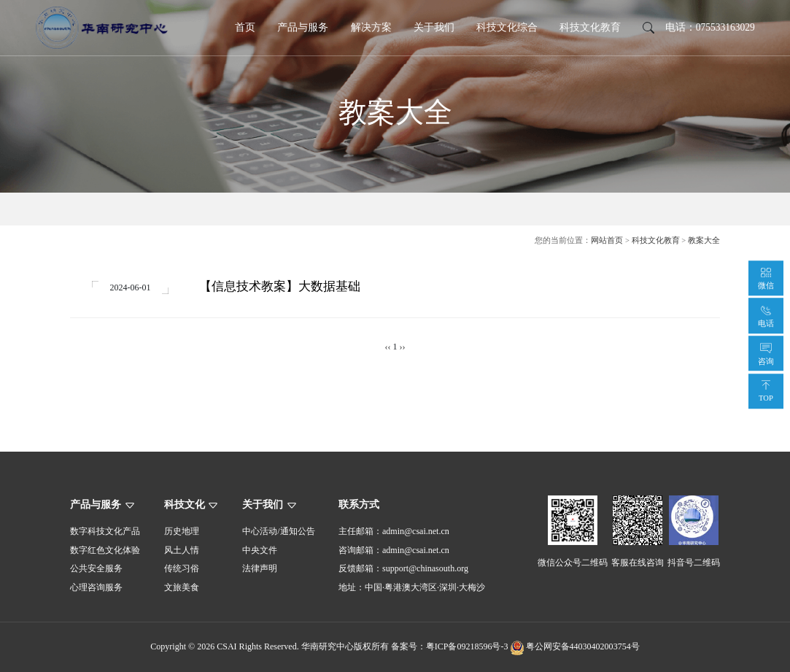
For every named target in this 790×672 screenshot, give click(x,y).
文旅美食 (182, 587)
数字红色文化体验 (105, 550)
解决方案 (371, 27)
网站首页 (607, 240)
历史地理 (182, 532)
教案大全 (704, 240)
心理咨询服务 (96, 587)
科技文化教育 (590, 27)
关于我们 (434, 27)
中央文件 (260, 550)
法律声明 (260, 569)
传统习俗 (182, 569)
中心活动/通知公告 (278, 532)
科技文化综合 (507, 27)
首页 (245, 27)
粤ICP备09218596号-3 (467, 647)
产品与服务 (303, 27)
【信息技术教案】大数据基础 (280, 286)
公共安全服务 (96, 569)
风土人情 (182, 550)
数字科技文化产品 (105, 532)
